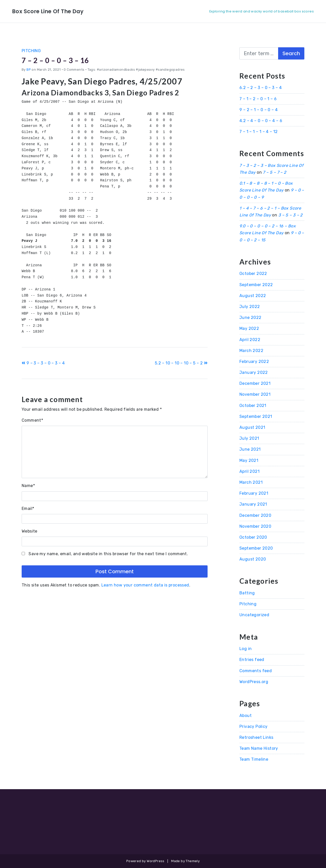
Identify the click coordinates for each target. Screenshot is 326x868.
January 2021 (253, 504)
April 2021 (249, 471)
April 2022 (250, 340)
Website (30, 531)
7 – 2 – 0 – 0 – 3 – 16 (62, 60)
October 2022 (253, 274)
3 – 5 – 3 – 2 (290, 215)
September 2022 (256, 285)
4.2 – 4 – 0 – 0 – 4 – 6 (261, 121)
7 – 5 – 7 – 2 (274, 172)
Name (28, 486)
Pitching (31, 51)
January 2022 (254, 372)
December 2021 (255, 383)
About (246, 716)
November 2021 (255, 394)
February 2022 (254, 362)
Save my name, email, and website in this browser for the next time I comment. (108, 554)
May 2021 (249, 460)
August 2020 (253, 559)
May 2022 (249, 328)
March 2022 (251, 351)
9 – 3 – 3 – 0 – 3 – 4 (43, 363)
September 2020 (256, 548)
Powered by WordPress (145, 861)
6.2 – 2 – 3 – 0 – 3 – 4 (261, 88)
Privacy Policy (254, 726)
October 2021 (253, 406)
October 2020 (253, 537)
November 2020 (255, 526)
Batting (247, 593)
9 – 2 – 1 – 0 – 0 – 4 (259, 110)
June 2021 (250, 449)
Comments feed (256, 671)
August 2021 (252, 427)
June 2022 (250, 318)
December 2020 (255, 515)
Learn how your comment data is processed (145, 585)
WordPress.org (254, 682)
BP (29, 70)
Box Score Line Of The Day (53, 11)
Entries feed (252, 660)
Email (28, 509)
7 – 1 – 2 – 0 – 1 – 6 (258, 99)
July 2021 (249, 438)
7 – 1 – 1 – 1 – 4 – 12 (259, 132)
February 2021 (254, 493)
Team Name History (259, 748)
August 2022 (253, 296)
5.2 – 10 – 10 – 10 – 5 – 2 (181, 363)
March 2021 (251, 482)
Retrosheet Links (256, 737)
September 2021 (256, 416)
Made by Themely (185, 861)
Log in (246, 649)
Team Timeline (254, 759)
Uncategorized (254, 615)
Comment (32, 420)
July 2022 (250, 307)
